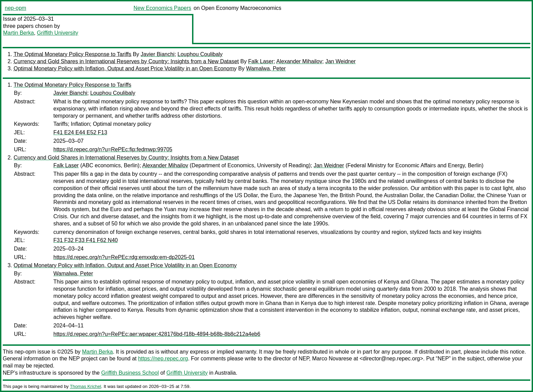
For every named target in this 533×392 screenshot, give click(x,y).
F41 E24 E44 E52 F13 (80, 132)
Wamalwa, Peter (266, 69)
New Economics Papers (162, 8)
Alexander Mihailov (299, 61)
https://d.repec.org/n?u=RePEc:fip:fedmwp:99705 (113, 149)
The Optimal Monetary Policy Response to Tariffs (72, 54)
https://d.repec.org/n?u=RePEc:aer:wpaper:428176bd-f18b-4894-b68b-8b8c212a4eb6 (157, 334)
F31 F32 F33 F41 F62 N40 (85, 240)
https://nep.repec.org (163, 359)
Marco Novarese (332, 359)
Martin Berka (19, 33)
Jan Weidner (341, 61)
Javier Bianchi (158, 54)
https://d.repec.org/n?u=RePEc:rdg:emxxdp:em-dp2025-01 (124, 257)
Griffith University (58, 33)
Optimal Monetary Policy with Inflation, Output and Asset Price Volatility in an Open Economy (125, 69)
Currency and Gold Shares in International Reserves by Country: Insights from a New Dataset (126, 61)
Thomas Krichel (85, 386)
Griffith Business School (130, 373)
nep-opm (15, 8)
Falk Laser (261, 61)
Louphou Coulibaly (200, 54)
